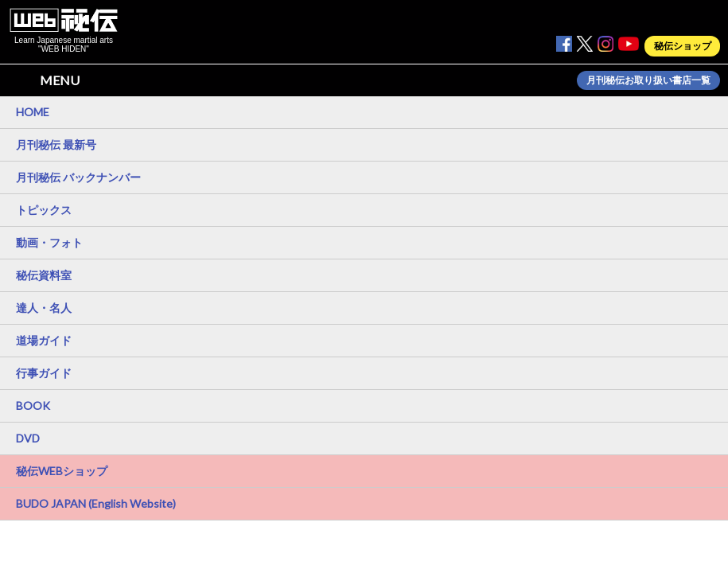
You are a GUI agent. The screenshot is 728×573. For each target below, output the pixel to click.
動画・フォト (49, 242)
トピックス (44, 210)
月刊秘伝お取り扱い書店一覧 (648, 80)
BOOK (33, 405)
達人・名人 (44, 308)
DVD (28, 438)
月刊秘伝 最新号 (56, 144)
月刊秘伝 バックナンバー (78, 177)
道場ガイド (44, 340)
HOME (33, 112)
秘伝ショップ (683, 46)
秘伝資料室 (44, 275)
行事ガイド (44, 373)
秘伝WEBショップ (62, 471)
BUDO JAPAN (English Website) (96, 503)
